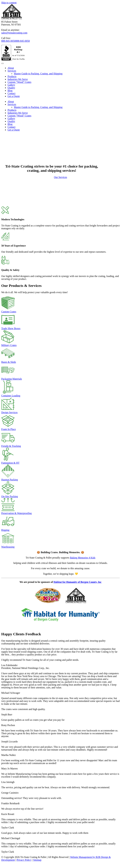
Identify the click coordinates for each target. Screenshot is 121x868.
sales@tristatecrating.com (14, 33)
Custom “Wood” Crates (19, 82)
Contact (12, 93)
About (11, 68)
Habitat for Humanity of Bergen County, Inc (78, 582)
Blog (10, 91)
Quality (11, 88)
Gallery (11, 85)
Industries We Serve (18, 79)
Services (12, 71)
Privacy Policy (24, 860)
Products (12, 76)
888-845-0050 (8, 41)
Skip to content (9, 3)
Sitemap (37, 860)
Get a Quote (14, 96)
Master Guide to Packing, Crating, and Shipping (38, 74)
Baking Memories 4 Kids (83, 558)
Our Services (60, 177)
